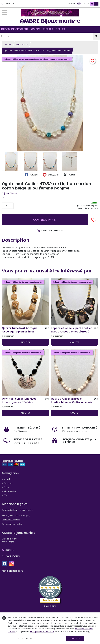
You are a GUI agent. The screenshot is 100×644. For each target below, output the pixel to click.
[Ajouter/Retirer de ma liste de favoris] (94, 220)
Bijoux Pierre (9, 193)
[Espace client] (79, 4)
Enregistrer (51, 175)
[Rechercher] (96, 36)
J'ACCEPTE (75, 638)
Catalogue (7, 483)
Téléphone (8, 550)
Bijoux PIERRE (22, 44)
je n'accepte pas (25, 638)
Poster (69, 175)
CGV (5, 495)
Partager (32, 175)
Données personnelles (12, 524)
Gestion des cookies (11, 520)
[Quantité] (8, 206)
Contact (72, 4)
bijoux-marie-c (9, 491)
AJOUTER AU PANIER (45, 220)
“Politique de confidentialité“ (42, 631)
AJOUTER (25, 342)
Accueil (8, 44)
